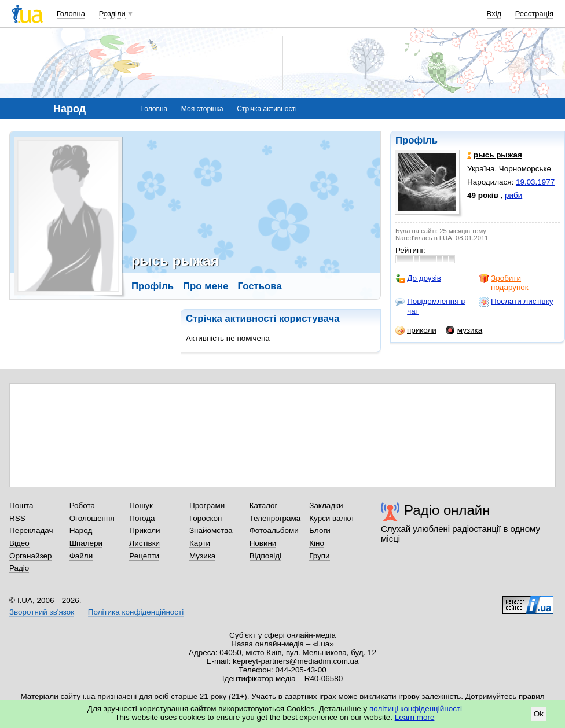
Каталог (264, 505)
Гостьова (259, 286)
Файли (81, 556)
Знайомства (211, 530)
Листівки (144, 543)
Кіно (317, 543)
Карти (200, 543)
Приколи (144, 530)
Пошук (141, 505)
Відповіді (266, 556)
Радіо (19, 568)
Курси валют (332, 518)
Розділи (112, 14)
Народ (81, 530)
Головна (71, 14)
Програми (207, 505)
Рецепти (144, 556)
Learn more (415, 717)
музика (464, 330)
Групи (319, 556)
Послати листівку (516, 302)
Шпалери (86, 543)
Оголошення (92, 518)
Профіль (417, 140)
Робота (82, 505)
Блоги (320, 530)
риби (513, 195)
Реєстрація (534, 14)
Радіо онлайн (447, 510)
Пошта (21, 505)
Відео (19, 543)
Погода (142, 518)
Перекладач (31, 530)
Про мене (206, 286)
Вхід (494, 14)
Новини (263, 543)
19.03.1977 (535, 182)
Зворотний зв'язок (42, 612)
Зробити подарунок (504, 283)
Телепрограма (275, 518)
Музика (202, 556)
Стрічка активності (267, 109)
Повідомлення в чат (430, 306)
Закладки (326, 505)
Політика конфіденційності (136, 612)
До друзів (418, 278)
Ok (539, 714)
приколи (416, 330)
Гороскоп (206, 518)
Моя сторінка (202, 109)
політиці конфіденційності (416, 709)
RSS (17, 518)
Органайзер (30, 556)
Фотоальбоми (274, 530)
